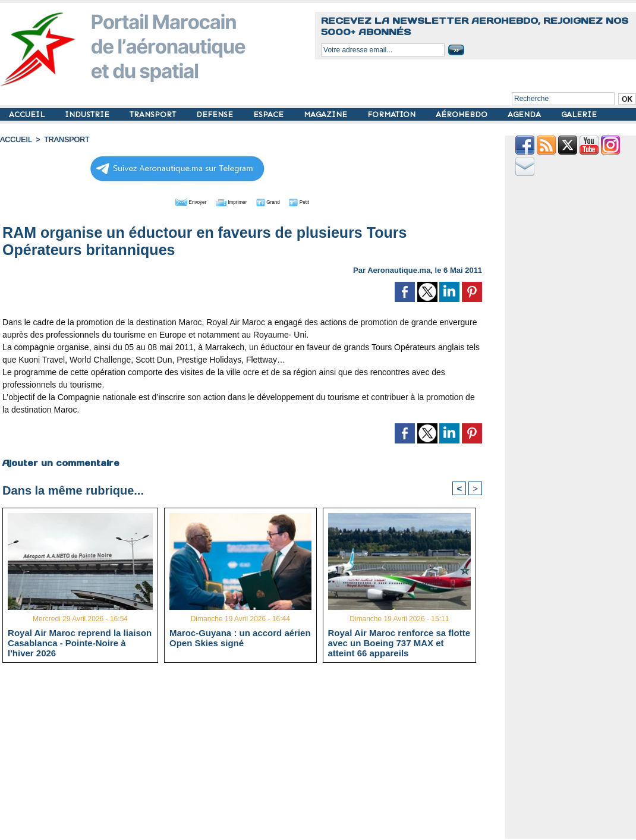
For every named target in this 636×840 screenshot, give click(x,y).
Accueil (15, 140)
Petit (319, 201)
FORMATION (393, 114)
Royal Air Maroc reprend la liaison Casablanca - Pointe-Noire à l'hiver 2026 (80, 643)
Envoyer (174, 201)
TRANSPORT (154, 114)
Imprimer (229, 201)
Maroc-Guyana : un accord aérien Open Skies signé (240, 638)
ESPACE (270, 114)
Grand (278, 201)
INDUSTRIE (88, 114)
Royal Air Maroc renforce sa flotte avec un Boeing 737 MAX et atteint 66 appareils (399, 643)
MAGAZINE (327, 114)
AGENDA (525, 114)
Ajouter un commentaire (60, 462)
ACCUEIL (28, 114)
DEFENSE (216, 114)
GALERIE (579, 114)
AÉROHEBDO (463, 114)
